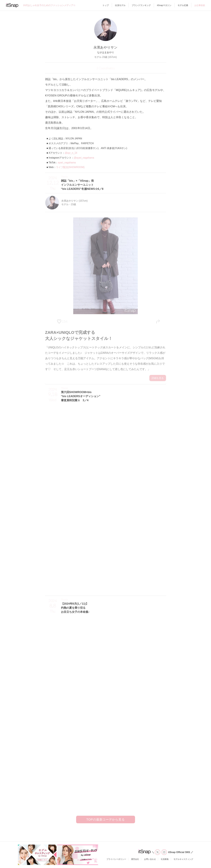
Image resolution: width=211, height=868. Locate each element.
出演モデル (120, 5)
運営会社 (135, 859)
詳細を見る (158, 378)
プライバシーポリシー (116, 859)
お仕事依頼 (200, 5)
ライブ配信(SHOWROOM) (70, 167)
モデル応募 (183, 5)
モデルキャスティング (183, 859)
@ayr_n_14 (71, 153)
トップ (106, 5)
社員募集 (165, 859)
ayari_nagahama (67, 163)
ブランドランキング (141, 5)
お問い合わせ (150, 859)
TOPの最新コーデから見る (105, 819)
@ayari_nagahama (84, 158)
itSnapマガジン (164, 5)
